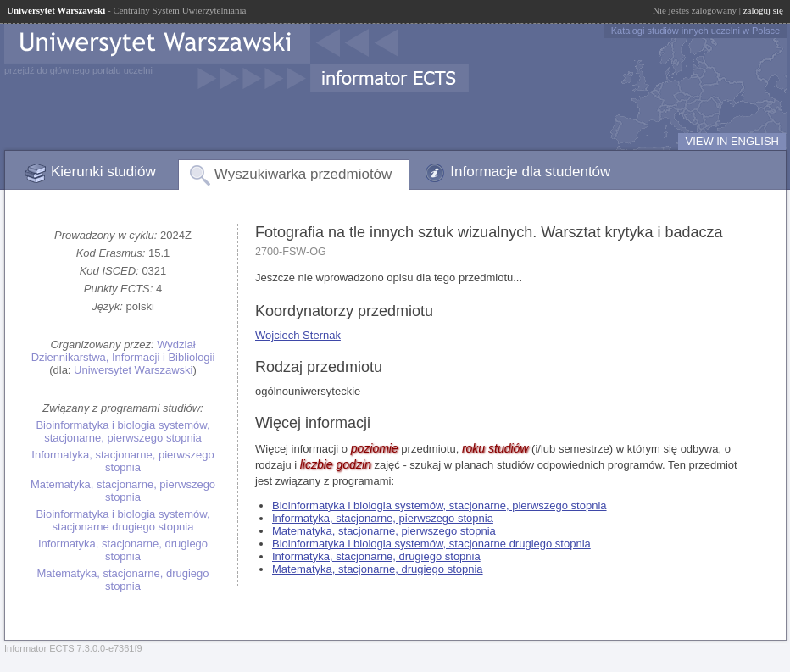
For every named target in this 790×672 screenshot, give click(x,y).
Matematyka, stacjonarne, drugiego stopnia (122, 580)
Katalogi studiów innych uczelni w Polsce (695, 31)
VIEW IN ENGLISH (732, 141)
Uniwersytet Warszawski (133, 370)
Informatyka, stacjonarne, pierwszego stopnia (122, 461)
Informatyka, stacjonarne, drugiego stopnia (123, 550)
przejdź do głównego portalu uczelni (78, 70)
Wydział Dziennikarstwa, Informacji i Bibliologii (123, 351)
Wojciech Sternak (298, 335)
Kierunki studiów (103, 172)
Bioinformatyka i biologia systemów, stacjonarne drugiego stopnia (122, 520)
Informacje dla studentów (530, 172)
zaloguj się (763, 10)
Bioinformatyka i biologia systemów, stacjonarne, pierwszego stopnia (122, 431)
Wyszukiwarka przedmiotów (303, 174)
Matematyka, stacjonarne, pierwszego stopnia (123, 491)
